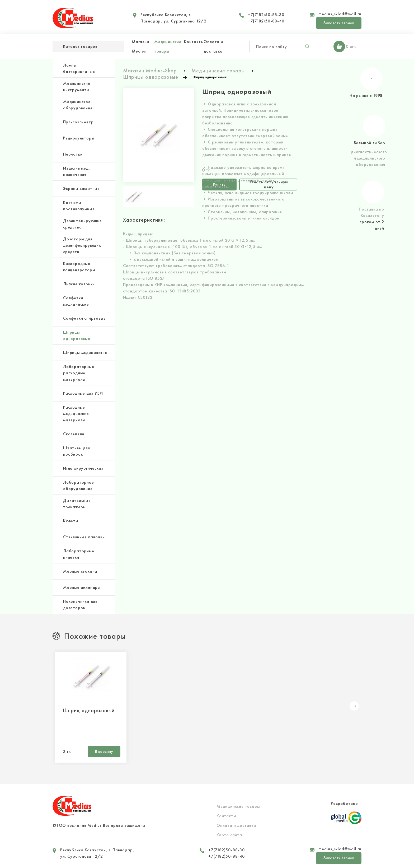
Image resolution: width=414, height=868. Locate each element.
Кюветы (71, 521)
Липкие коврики (79, 284)
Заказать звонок (339, 23)
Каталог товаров (80, 46)
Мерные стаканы (80, 571)
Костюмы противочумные (79, 206)
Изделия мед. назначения (77, 171)
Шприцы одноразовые (77, 335)
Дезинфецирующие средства (83, 224)
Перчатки (73, 154)
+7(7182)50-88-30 (266, 15)
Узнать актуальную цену (269, 184)
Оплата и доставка (236, 825)
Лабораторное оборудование (79, 485)
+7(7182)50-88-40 (266, 21)
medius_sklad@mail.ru (340, 14)
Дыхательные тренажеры (77, 504)
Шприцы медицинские (85, 353)
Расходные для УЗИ (83, 393)
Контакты (194, 42)
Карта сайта (229, 835)
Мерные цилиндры (82, 587)
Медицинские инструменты (77, 87)
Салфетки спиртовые (84, 318)
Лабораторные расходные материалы (79, 373)
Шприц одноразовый (89, 710)
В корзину (104, 751)
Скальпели (74, 434)
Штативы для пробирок (77, 451)
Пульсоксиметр (78, 122)
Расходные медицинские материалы (76, 414)
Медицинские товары (238, 806)
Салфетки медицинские (76, 301)
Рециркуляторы (79, 138)
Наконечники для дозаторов (80, 605)
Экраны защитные (81, 188)
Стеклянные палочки (84, 537)
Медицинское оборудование (78, 105)
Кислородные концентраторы (79, 267)
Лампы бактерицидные (79, 68)
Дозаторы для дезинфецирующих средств (82, 245)
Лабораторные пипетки (79, 554)
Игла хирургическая (83, 468)
